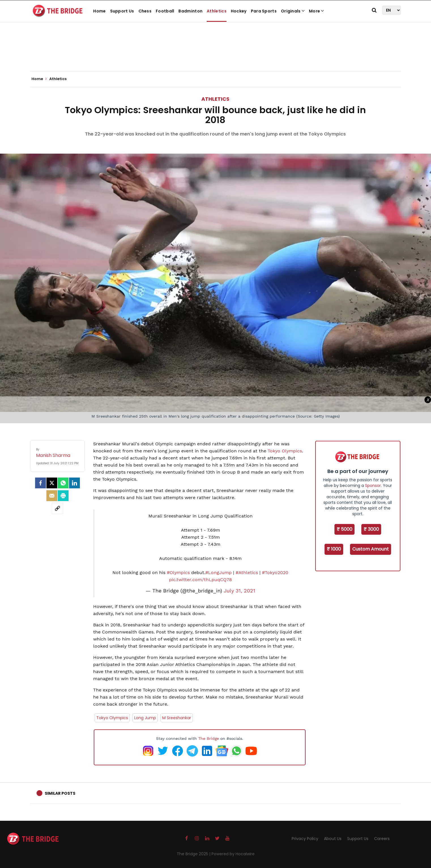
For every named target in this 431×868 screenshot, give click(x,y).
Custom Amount (371, 549)
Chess (145, 11)
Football (165, 11)
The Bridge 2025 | (194, 854)
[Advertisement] (215, 54)
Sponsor (373, 485)
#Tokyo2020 (275, 572)
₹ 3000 (371, 529)
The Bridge (209, 738)
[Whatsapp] (63, 483)
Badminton (190, 11)
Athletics (217, 11)
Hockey (239, 11)
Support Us (122, 11)
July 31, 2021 (239, 591)
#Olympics (178, 572)
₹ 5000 (344, 529)
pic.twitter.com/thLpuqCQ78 (200, 580)
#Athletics (247, 572)
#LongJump (218, 572)
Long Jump (145, 718)
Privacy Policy (305, 839)
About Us (333, 839)
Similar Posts (60, 793)
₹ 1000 (334, 549)
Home (99, 11)
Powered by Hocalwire (233, 854)
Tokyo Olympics (285, 451)
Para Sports (264, 11)
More (317, 11)
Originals (293, 11)
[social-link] (57, 508)
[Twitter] (52, 483)
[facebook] (40, 483)
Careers (382, 839)
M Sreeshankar (177, 718)
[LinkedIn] (74, 483)
